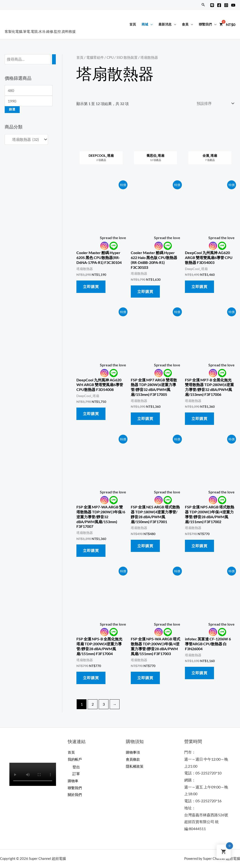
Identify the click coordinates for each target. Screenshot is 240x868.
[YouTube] (233, 5)
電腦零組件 (95, 57)
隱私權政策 (135, 766)
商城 (145, 24)
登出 (76, 767)
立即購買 (91, 286)
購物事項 (133, 752)
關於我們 (75, 795)
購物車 (73, 781)
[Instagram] (226, 5)
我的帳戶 (75, 759)
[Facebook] (219, 5)
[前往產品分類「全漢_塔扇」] (210, 144)
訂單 (76, 774)
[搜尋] (54, 59)
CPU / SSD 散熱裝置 (122, 57)
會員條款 (133, 759)
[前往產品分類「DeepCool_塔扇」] (101, 144)
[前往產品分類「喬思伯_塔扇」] (156, 144)
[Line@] (212, 5)
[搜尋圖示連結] (203, 5)
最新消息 (165, 24)
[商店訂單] (214, 103)
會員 (185, 24)
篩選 (12, 109)
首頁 (133, 24)
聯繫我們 (205, 24)
